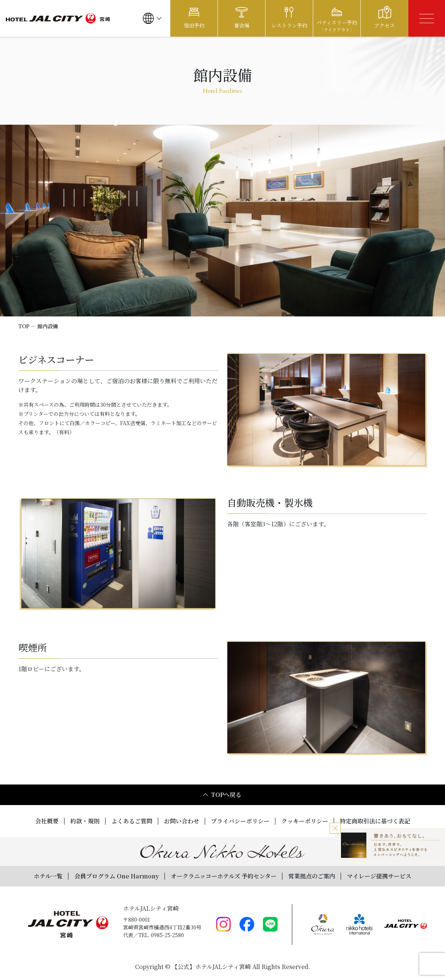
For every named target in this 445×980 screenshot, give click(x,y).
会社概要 (47, 821)
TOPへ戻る (222, 795)
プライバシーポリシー (240, 821)
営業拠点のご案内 (312, 876)
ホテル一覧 (48, 876)
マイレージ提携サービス (379, 876)
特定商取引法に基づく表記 (375, 821)
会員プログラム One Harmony (117, 876)
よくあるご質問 (132, 821)
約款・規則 (85, 821)
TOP (24, 326)
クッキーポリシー (305, 821)
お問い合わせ (182, 821)
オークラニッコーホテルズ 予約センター (224, 876)
